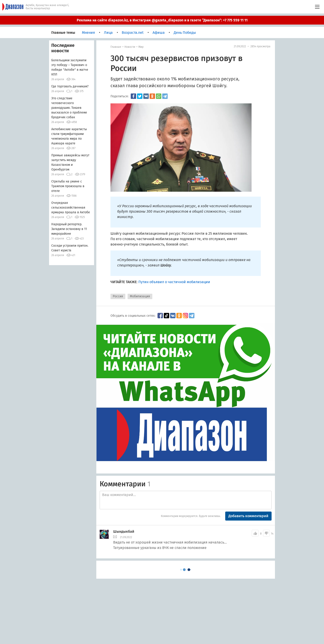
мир (141, 47)
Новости (130, 47)
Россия (118, 296)
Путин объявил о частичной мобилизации (174, 282)
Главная (116, 47)
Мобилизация (140, 296)
